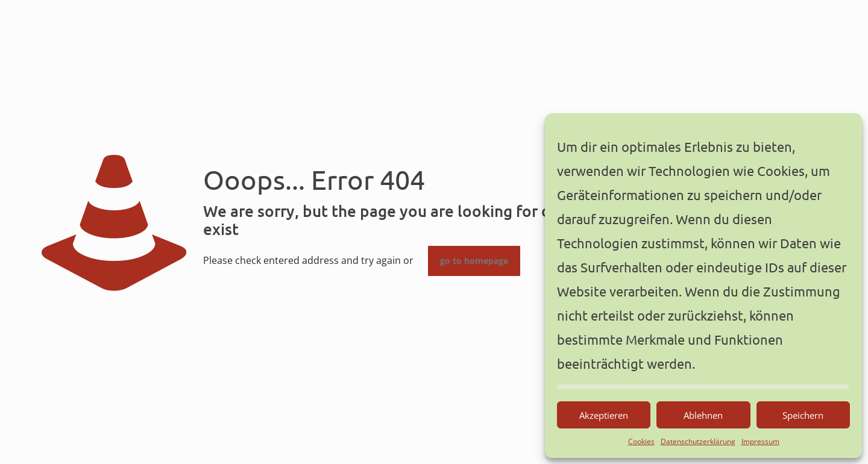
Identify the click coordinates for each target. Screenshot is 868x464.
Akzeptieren (604, 415)
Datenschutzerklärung (698, 441)
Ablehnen (703, 415)
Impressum (760, 441)
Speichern (803, 415)
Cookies (641, 441)
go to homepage (474, 261)
